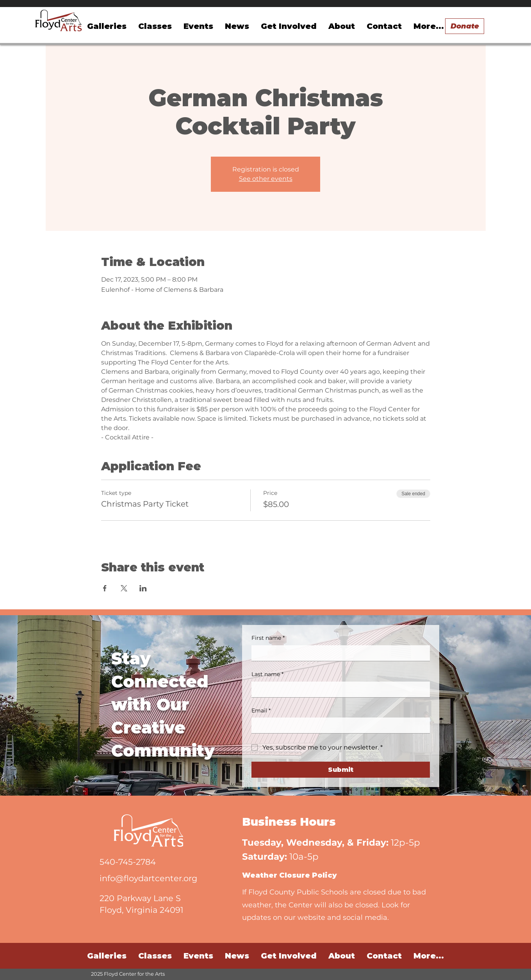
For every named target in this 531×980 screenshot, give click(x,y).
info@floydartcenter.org (148, 878)
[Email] (338, 725)
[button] (198, 26)
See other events (266, 179)
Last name (267, 675)
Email (261, 711)
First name (268, 638)
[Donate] (465, 26)
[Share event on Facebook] (105, 588)
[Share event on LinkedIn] (143, 588)
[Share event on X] (124, 588)
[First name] (338, 653)
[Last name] (338, 689)
